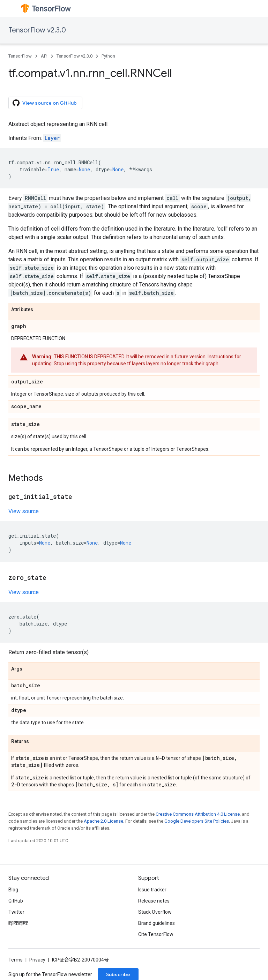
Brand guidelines (157, 923)
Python (108, 56)
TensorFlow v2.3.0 (37, 30)
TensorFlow (20, 56)
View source (24, 511)
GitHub (16, 901)
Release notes (154, 901)
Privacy (37, 960)
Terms (16, 960)
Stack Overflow (155, 912)
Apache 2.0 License (103, 821)
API (44, 56)
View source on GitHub (45, 103)
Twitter (16, 912)
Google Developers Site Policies (197, 821)
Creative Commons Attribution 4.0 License (198, 814)
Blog (13, 890)
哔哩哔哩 (18, 923)
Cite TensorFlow (156, 934)
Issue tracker (152, 890)
